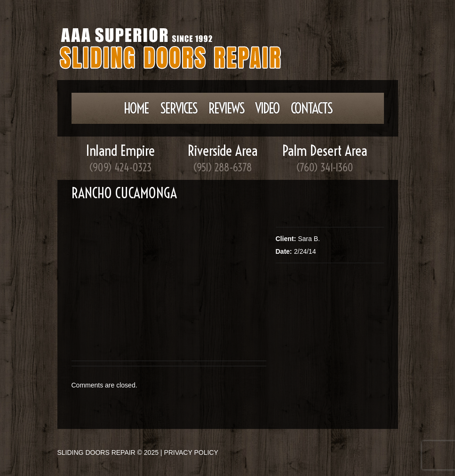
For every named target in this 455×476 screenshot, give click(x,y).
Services (179, 108)
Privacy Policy (191, 452)
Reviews (226, 108)
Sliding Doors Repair (96, 452)
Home (136, 108)
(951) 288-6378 (223, 168)
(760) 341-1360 (325, 168)
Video (267, 108)
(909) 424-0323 (120, 168)
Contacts (311, 108)
